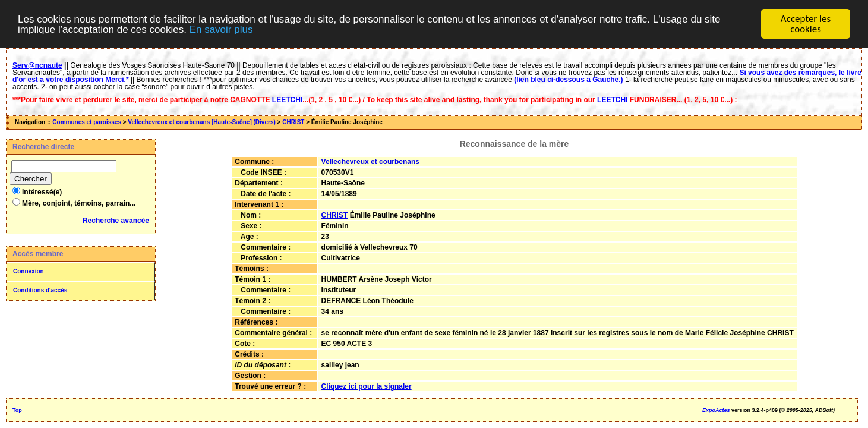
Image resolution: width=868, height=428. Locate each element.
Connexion (29, 271)
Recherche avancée (116, 221)
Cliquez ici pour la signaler (367, 386)
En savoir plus (221, 29)
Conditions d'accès (40, 290)
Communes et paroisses (87, 122)
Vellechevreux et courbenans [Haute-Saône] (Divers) (201, 122)
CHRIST (293, 122)
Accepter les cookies (806, 24)
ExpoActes (716, 410)
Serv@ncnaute (37, 65)
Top (17, 410)
